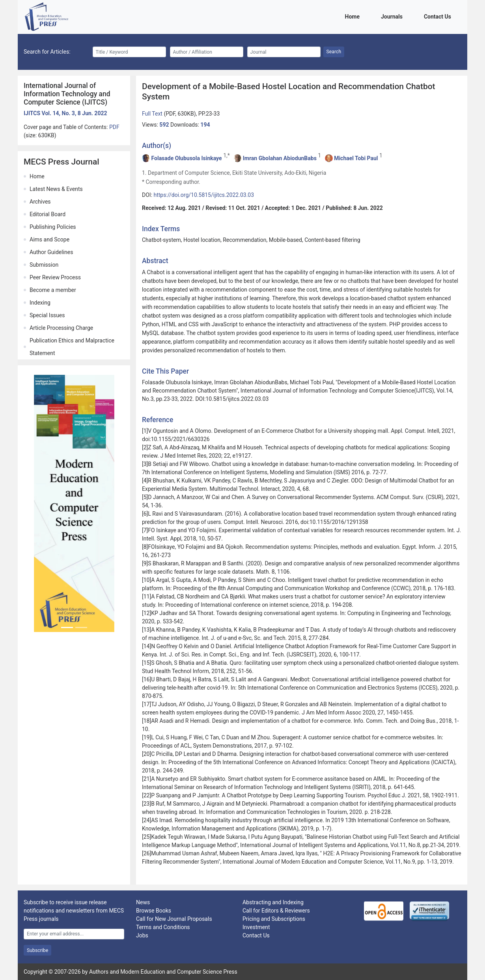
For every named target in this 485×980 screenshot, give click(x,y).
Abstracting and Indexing (273, 902)
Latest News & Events (56, 189)
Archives (40, 202)
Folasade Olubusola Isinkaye (186, 158)
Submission (44, 265)
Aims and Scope (49, 239)
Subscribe (37, 950)
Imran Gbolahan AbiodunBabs (280, 158)
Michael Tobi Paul (356, 158)
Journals (393, 16)
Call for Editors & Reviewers (276, 911)
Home (354, 16)
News (143, 902)
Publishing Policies (53, 227)
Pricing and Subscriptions (274, 919)
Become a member (53, 290)
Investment (256, 927)
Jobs (142, 935)
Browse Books (154, 911)
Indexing (40, 303)
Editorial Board (48, 214)
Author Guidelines (51, 252)
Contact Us (439, 16)
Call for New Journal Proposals (174, 919)
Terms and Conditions (163, 927)
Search (334, 52)
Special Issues (47, 315)
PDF (114, 127)
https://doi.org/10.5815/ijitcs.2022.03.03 (204, 195)
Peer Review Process (55, 277)
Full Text (153, 114)
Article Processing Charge (61, 328)
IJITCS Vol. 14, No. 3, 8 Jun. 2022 (65, 113)
